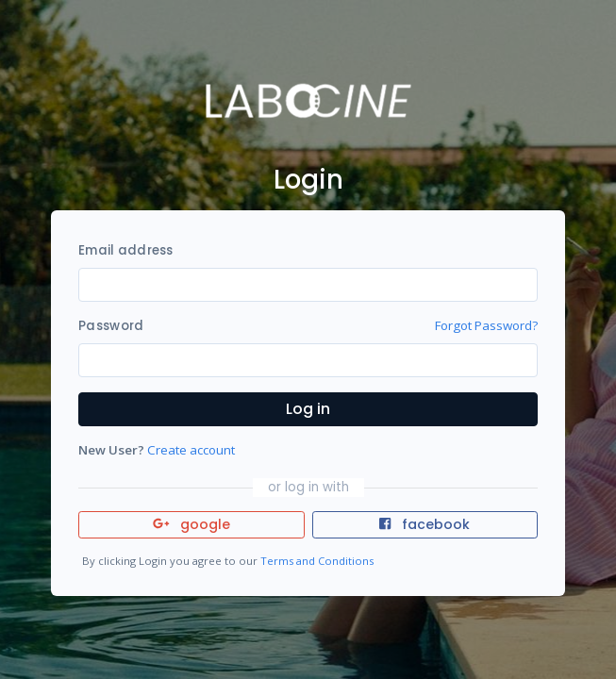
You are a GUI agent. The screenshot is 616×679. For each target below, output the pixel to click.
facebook (425, 524)
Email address (125, 250)
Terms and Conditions (317, 561)
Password (111, 326)
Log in (308, 409)
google (192, 524)
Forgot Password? (486, 325)
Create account (191, 450)
